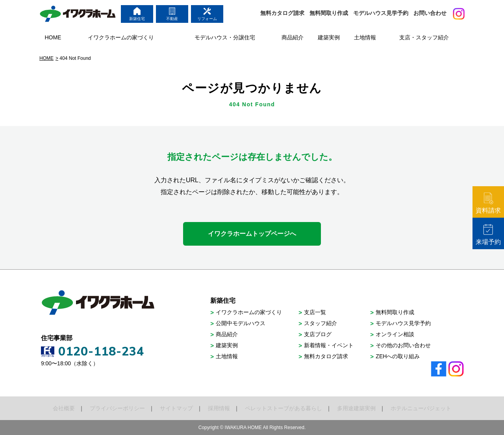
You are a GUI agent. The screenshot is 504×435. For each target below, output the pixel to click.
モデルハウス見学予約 (381, 13)
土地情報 (227, 356)
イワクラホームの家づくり (249, 312)
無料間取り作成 (329, 13)
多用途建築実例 (356, 408)
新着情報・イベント (329, 345)
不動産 (172, 14)
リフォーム (207, 14)
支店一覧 (315, 312)
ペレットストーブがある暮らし (283, 408)
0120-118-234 (101, 351)
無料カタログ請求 (282, 13)
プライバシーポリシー (117, 408)
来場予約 (488, 234)
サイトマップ (176, 408)
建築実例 (227, 345)
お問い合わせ (430, 13)
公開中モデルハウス (241, 323)
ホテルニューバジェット (421, 408)
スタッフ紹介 (321, 323)
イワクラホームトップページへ (252, 234)
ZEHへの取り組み (398, 356)
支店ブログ (318, 334)
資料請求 (488, 203)
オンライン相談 (395, 334)
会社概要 (64, 408)
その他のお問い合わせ (403, 345)
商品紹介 (227, 334)
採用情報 (219, 408)
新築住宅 (137, 14)
